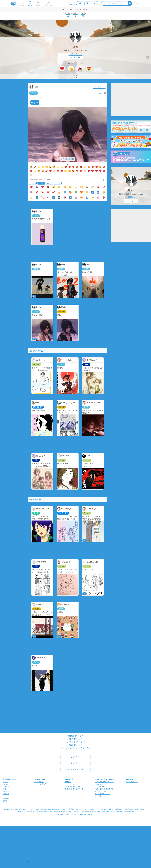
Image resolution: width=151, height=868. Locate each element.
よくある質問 (100, 787)
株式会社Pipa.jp (132, 782)
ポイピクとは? (39, 782)
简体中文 (6, 791)
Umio (75, 47)
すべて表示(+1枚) (68, 159)
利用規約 (68, 782)
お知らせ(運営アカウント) (105, 782)
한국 (4, 789)
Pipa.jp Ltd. (89, 814)
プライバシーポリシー (72, 787)
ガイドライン (69, 784)
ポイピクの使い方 (40, 784)
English (5, 782)
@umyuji (76, 53)
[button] (28, 861)
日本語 (5, 801)
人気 (41, 183)
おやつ (49, 183)
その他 (58, 183)
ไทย (4, 796)
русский (6, 799)
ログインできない (102, 791)
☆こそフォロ (75, 58)
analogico (80, 814)
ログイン (75, 757)
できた (34, 93)
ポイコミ (99, 796)
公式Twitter (100, 784)
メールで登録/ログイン (76, 769)
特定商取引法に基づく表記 (74, 789)
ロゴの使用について (103, 794)
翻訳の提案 (13, 779)
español (6, 784)
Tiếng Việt (6, 787)
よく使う (33, 183)
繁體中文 (6, 794)
